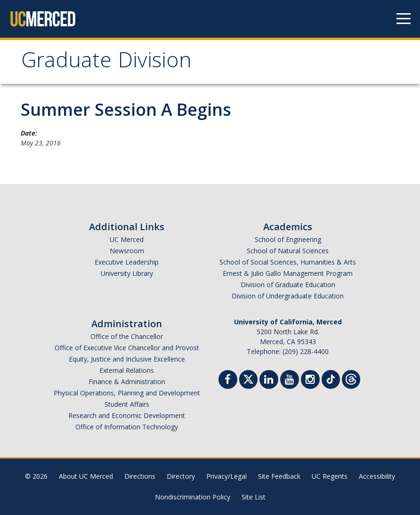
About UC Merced (86, 476)
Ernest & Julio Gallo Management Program (288, 273)
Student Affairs (127, 404)
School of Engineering (288, 239)
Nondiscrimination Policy (193, 497)
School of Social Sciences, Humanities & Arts (288, 262)
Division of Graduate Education (288, 285)
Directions (140, 476)
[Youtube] (290, 381)
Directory (181, 476)
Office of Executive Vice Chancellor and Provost (127, 348)
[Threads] (351, 378)
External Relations (127, 370)
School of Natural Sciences (288, 251)
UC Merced (127, 239)
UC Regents (330, 476)
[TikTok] (331, 378)
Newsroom (127, 251)
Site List (254, 497)
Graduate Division (106, 63)
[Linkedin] (269, 381)
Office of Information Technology (127, 427)
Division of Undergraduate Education (288, 296)
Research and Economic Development (127, 415)
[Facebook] (228, 381)
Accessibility (377, 476)
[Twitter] (248, 378)
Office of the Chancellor (127, 336)
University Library (127, 273)
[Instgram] (310, 381)
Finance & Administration (127, 382)
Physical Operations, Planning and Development (127, 393)
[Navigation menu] (404, 19)
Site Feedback (279, 476)
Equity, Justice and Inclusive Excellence (127, 359)
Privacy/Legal (226, 476)
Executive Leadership (127, 262)
